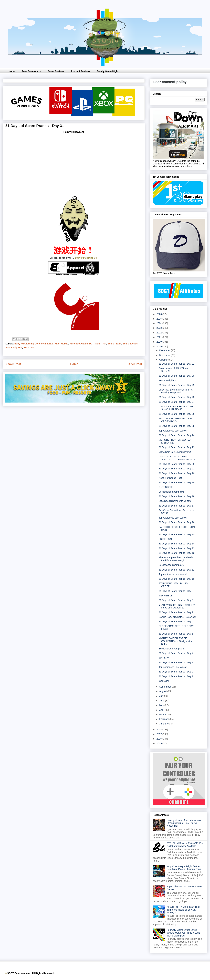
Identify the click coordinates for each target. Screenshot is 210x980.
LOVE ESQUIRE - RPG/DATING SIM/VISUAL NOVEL (176, 408)
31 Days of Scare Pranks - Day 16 (177, 522)
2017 (159, 734)
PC (91, 344)
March (163, 714)
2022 (159, 333)
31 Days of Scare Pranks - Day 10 (177, 579)
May (162, 705)
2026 (159, 314)
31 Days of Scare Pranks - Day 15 (177, 534)
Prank (97, 344)
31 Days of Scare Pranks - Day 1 (176, 676)
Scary (9, 347)
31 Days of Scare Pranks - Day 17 (177, 506)
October (164, 360)
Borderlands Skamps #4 (171, 649)
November (165, 355)
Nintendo (75, 344)
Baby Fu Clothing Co (86, 258)
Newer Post (13, 364)
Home (12, 71)
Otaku (85, 344)
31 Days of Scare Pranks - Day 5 (176, 634)
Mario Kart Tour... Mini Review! (175, 452)
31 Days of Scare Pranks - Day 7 (176, 612)
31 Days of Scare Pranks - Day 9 (176, 591)
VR (25, 347)
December (165, 350)
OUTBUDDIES (166, 487)
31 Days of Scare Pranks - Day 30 (177, 376)
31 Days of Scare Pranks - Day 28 (177, 397)
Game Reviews (56, 71)
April (162, 710)
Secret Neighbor (167, 381)
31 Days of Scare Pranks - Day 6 (176, 621)
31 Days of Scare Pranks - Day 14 (177, 544)
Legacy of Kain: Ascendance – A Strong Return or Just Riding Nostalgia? (184, 823)
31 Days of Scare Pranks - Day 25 (177, 426)
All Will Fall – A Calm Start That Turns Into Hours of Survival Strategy (183, 910)
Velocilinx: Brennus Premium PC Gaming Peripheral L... (176, 391)
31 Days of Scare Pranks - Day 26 (177, 414)
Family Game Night (108, 71)
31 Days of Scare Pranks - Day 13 (177, 548)
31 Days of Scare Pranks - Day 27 (177, 402)
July (162, 696)
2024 (159, 323)
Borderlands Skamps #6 (171, 492)
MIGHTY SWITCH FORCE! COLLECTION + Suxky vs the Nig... (176, 641)
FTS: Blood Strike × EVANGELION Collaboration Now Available (185, 845)
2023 (159, 328)
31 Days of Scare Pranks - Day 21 (177, 469)
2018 (159, 730)
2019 (159, 346)
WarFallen (164, 681)
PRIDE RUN (165, 539)
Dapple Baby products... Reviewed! (177, 617)
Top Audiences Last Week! (173, 431)
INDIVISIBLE (166, 596)
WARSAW (164, 658)
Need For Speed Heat (170, 478)
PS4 (104, 344)
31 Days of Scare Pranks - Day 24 (177, 435)
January (164, 724)
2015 (159, 743)
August (163, 691)
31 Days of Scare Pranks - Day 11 (177, 570)
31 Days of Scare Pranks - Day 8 (176, 600)
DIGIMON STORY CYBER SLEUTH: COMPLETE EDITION (177, 458)
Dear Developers (31, 71)
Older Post (135, 364)
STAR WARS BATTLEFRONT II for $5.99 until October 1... (177, 606)
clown (43, 344)
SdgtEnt (18, 347)
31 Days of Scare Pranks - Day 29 (177, 385)
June (162, 701)
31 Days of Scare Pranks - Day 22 (177, 464)
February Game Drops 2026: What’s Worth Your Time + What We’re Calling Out (184, 933)
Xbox (31, 347)
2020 (159, 342)
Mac (57, 344)
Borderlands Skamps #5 (171, 565)
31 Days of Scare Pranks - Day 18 (177, 496)
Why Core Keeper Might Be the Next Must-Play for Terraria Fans (184, 868)
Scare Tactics (130, 344)
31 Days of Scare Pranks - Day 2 (176, 672)
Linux (50, 344)
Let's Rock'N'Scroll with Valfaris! (175, 501)
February (164, 719)
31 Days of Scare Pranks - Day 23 (177, 447)
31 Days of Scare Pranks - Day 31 (177, 364)
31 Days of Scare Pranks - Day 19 (177, 482)
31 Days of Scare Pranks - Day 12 (177, 553)
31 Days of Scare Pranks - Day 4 (176, 653)
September (165, 687)
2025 (159, 319)
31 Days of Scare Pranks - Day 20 (177, 473)
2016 (159, 739)
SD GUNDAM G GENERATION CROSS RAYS (175, 420)
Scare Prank (114, 344)
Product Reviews (81, 71)
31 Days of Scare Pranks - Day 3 (176, 662)
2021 (159, 337)
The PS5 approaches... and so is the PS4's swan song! (176, 559)
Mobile (65, 344)
